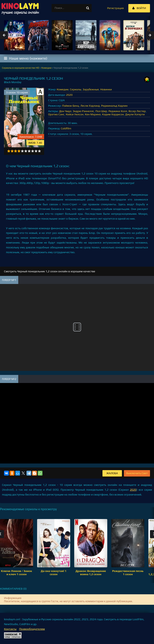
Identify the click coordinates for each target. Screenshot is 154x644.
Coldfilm (66, 128)
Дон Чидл (65, 111)
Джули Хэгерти (135, 114)
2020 (69, 95)
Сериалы (76, 89)
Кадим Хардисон (113, 114)
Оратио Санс (56, 114)
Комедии (63, 89)
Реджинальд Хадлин (114, 106)
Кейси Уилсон (75, 114)
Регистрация (115, 8)
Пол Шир (101, 111)
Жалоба (112, 473)
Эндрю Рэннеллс (84, 111)
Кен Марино (93, 114)
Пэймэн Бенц (71, 106)
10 (39, 151)
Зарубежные (91, 89)
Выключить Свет (137, 473)
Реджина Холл (118, 111)
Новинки (106, 89)
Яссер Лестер (137, 111)
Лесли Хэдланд (90, 106)
